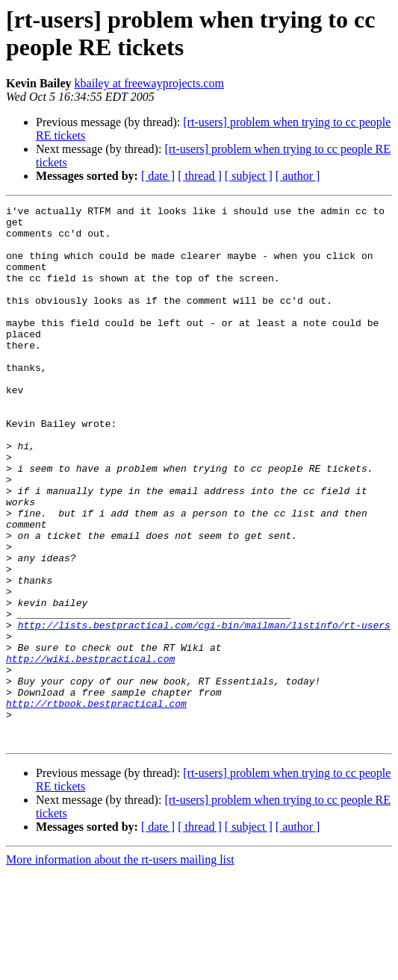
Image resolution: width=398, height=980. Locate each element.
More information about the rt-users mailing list (120, 967)
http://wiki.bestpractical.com (90, 750)
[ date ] (158, 176)
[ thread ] (200, 176)
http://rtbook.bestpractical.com (96, 804)
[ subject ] (249, 176)
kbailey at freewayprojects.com (149, 83)
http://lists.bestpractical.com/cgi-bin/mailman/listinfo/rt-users (204, 710)
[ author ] (298, 176)
